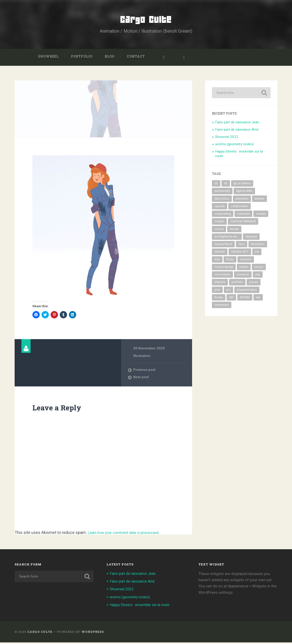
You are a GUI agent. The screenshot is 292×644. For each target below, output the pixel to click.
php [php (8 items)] (258, 276)
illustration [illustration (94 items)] (258, 246)
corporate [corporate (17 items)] (243, 216)
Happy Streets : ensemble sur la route (142, 606)
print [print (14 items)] (217, 291)
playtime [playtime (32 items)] (220, 284)
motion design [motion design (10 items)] (224, 269)
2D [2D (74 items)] (216, 185)
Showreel (48, 58)
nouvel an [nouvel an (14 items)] (243, 276)
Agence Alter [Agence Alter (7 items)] (244, 193)
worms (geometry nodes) (234, 146)
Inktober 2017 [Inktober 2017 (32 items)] (240, 253)
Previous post (145, 372)
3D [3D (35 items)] (226, 185)
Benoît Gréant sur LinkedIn (181, 59)
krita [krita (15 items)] (217, 261)
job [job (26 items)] (257, 253)
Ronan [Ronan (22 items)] (219, 299)
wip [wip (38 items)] (258, 299)
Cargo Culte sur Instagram (161, 59)
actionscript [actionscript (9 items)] (222, 193)
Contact (136, 58)
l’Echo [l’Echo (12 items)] (230, 261)
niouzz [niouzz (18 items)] (259, 269)
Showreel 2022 (227, 139)
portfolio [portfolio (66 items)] (237, 284)
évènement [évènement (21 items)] (222, 307)
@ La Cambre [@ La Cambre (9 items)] (242, 185)
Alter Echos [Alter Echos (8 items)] (222, 201)
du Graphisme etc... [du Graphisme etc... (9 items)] (227, 238)
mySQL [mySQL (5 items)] (244, 269)
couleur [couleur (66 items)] (261, 216)
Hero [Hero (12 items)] (242, 246)
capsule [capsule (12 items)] (220, 208)
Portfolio (82, 58)
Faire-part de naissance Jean (237, 124)
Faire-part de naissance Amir (237, 131)
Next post (141, 379)
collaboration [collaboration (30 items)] (240, 208)
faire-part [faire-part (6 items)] (251, 238)
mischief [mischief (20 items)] (246, 261)
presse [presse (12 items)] (254, 284)
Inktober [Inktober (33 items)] (220, 253)
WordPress (93, 633)
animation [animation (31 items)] (242, 201)
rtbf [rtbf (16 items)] (231, 299)
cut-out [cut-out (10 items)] (219, 231)
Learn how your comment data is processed (127, 534)
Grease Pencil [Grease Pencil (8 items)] (223, 246)
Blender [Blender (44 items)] (259, 201)
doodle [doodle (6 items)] (234, 231)
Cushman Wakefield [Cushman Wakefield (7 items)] (243, 223)
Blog (110, 58)
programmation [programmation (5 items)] (247, 291)
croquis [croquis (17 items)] (219, 223)
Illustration (142, 358)
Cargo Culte (146, 20)
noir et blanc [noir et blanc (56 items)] (222, 276)
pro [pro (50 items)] (228, 291)
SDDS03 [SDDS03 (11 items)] (245, 299)
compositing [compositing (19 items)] (223, 216)
